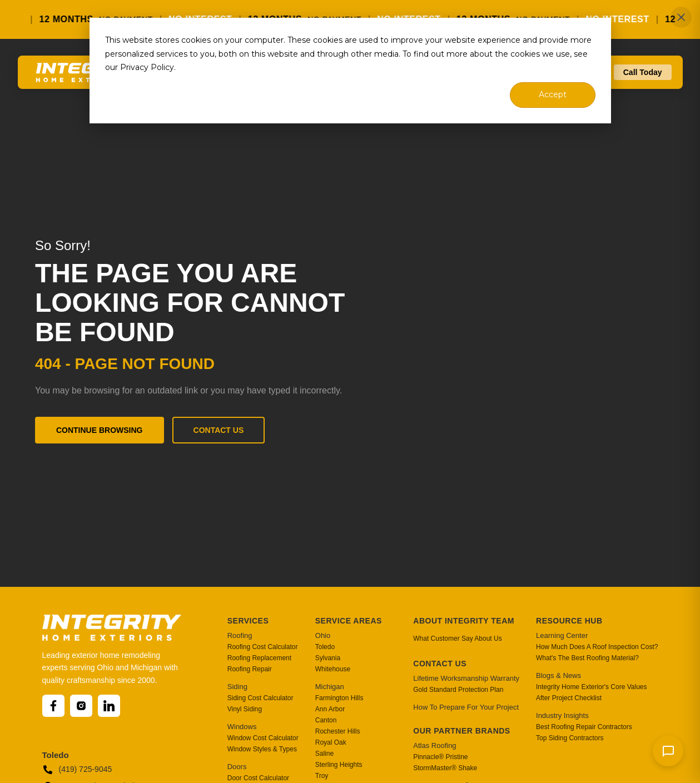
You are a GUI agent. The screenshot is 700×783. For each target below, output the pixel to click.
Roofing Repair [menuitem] (250, 669)
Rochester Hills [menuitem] (338, 731)
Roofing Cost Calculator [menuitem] (263, 647)
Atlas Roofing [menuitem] (435, 745)
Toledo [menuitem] (325, 647)
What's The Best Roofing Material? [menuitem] (587, 658)
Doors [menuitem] (237, 767)
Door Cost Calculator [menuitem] (258, 778)
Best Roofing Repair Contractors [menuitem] (584, 727)
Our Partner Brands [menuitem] (461, 731)
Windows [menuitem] (242, 727)
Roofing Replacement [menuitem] (259, 658)
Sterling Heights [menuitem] (339, 765)
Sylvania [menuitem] (328, 658)
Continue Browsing (100, 430)
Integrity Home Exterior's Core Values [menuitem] (591, 687)
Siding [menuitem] (237, 687)
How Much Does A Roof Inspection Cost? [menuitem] (597, 647)
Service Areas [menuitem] (349, 621)
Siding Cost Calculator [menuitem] (260, 698)
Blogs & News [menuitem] (558, 675)
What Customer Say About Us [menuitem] (457, 639)
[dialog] (350, 71)
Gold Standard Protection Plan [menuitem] (458, 690)
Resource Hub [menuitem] (569, 621)
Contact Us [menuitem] (440, 664)
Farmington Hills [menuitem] (339, 698)
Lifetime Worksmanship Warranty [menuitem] (466, 678)
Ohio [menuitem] (323, 635)
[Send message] (668, 751)
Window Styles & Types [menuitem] (262, 749)
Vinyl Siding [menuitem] (245, 709)
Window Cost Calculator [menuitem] (263, 738)
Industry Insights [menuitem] (562, 715)
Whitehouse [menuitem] (333, 669)
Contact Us (219, 430)
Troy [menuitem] (322, 776)
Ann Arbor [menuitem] (330, 709)
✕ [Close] (681, 18)
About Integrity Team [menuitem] (464, 621)
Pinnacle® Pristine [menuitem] (440, 757)
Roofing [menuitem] (240, 635)
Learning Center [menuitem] (562, 635)
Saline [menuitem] (324, 754)
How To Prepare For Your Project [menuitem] (466, 707)
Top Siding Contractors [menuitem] (570, 738)
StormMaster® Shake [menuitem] (445, 768)
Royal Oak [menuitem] (331, 742)
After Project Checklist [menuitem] (569, 698)
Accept (553, 94)
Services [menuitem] (248, 621)
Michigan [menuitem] (330, 687)
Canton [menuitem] (326, 720)
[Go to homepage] (86, 77)
